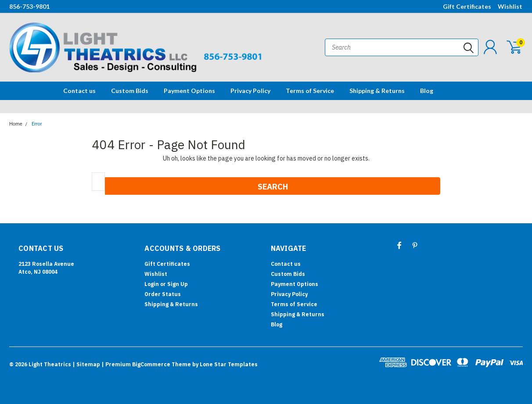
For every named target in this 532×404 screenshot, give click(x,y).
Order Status (163, 294)
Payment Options (189, 91)
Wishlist (510, 6)
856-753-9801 (29, 6)
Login (152, 284)
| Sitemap (86, 364)
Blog (427, 91)
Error (37, 124)
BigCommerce (151, 364)
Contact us (79, 91)
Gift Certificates (467, 6)
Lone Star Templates (229, 364)
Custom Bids (130, 91)
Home (16, 124)
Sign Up (178, 284)
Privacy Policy (250, 91)
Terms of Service (310, 91)
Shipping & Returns (377, 91)
